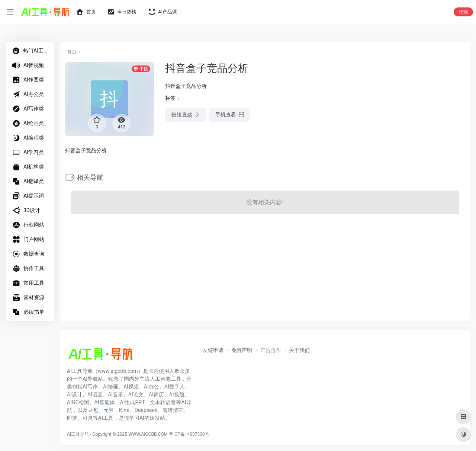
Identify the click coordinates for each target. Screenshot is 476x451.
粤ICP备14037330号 (189, 434)
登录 (463, 12)
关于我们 (299, 350)
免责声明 (242, 350)
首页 (72, 52)
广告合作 (271, 350)
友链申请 (213, 350)
